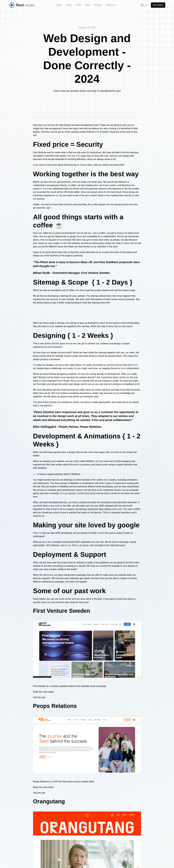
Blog (87, 5)
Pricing (98, 5)
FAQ (79, 5)
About (69, 5)
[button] (112, 5)
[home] (25, 5)
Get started (158, 5)
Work (59, 5)
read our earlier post (103, 165)
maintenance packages (75, 575)
